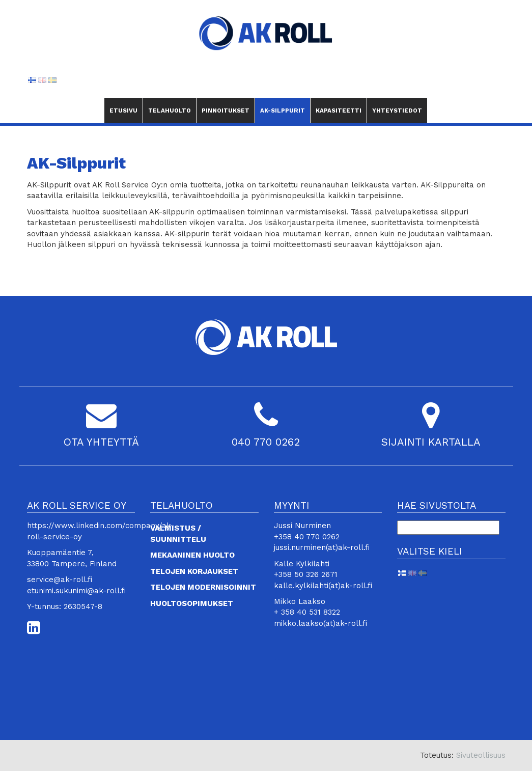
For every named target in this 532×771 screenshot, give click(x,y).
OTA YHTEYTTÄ (101, 442)
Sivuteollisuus (481, 755)
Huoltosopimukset (192, 603)
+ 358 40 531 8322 (307, 612)
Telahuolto (170, 111)
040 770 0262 (266, 442)
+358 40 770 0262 (307, 537)
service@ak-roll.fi (60, 580)
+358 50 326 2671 (306, 574)
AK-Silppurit (283, 106)
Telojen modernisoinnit (203, 587)
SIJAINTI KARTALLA (431, 442)
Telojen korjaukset (194, 571)
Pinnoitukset (225, 111)
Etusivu (123, 111)
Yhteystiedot (397, 111)
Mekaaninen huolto (192, 555)
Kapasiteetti (339, 111)
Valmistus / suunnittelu (178, 533)
